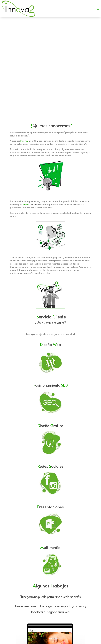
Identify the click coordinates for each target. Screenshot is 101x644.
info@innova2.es (75, 609)
